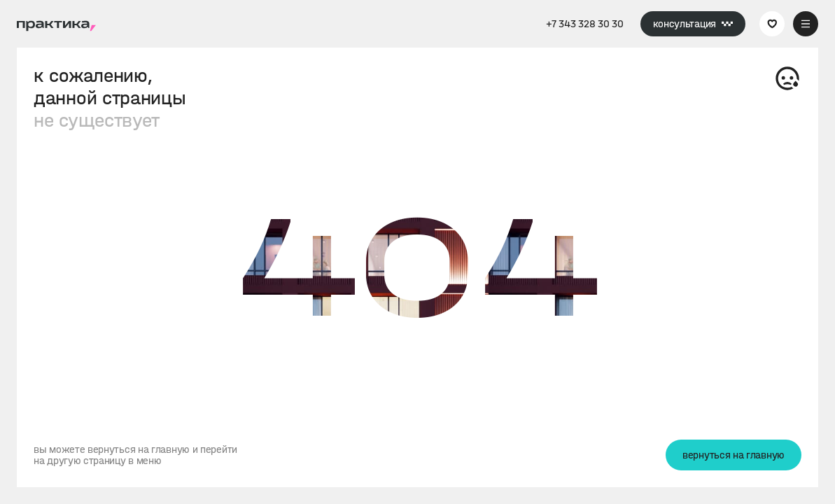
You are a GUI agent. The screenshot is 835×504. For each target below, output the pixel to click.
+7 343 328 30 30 (584, 24)
